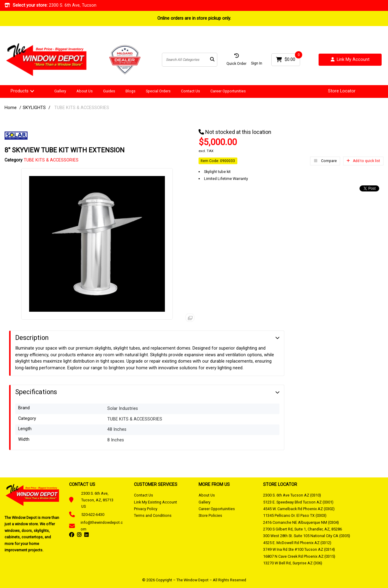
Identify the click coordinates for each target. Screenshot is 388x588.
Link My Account (350, 60)
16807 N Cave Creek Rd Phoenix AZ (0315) (299, 556)
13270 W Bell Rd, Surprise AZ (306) (293, 563)
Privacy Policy (146, 509)
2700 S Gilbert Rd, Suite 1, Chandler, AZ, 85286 (303, 529)
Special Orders (158, 91)
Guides (109, 91)
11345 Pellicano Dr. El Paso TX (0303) (295, 515)
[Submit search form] (212, 60)
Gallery (60, 91)
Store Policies (210, 515)
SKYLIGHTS (34, 108)
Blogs (130, 91)
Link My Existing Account (156, 502)
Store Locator (342, 91)
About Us (85, 91)
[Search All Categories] (190, 60)
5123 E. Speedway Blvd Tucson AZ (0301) (298, 502)
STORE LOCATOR (280, 484)
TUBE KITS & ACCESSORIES (82, 108)
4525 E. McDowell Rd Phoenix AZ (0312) (297, 543)
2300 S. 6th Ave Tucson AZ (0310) (292, 495)
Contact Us (191, 91)
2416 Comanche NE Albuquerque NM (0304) (301, 522)
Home (11, 108)
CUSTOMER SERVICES (156, 484)
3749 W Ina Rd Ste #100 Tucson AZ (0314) (299, 549)
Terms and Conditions (153, 515)
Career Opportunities (228, 91)
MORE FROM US (214, 484)
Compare (325, 161)
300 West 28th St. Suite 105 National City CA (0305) (307, 536)
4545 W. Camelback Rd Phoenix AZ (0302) (299, 509)
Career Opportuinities (217, 509)
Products (20, 91)
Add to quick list (363, 161)
